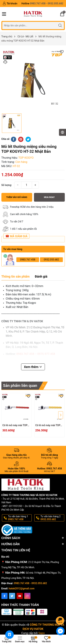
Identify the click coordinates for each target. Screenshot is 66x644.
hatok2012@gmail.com (22, 588)
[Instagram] (27, 596)
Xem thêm (33, 367)
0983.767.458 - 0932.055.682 (30, 583)
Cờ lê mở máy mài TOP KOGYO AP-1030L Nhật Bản (15, 426)
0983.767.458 (28, 260)
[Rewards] (10, 635)
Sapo (42, 633)
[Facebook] (4, 596)
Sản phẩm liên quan (20, 386)
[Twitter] (12, 596)
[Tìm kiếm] (60, 25)
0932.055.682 (51, 260)
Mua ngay (49, 197)
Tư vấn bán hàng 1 (20, 518)
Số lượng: (7, 185)
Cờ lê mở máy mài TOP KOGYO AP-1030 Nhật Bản (48, 426)
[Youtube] (20, 596)
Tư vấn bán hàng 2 (52, 518)
